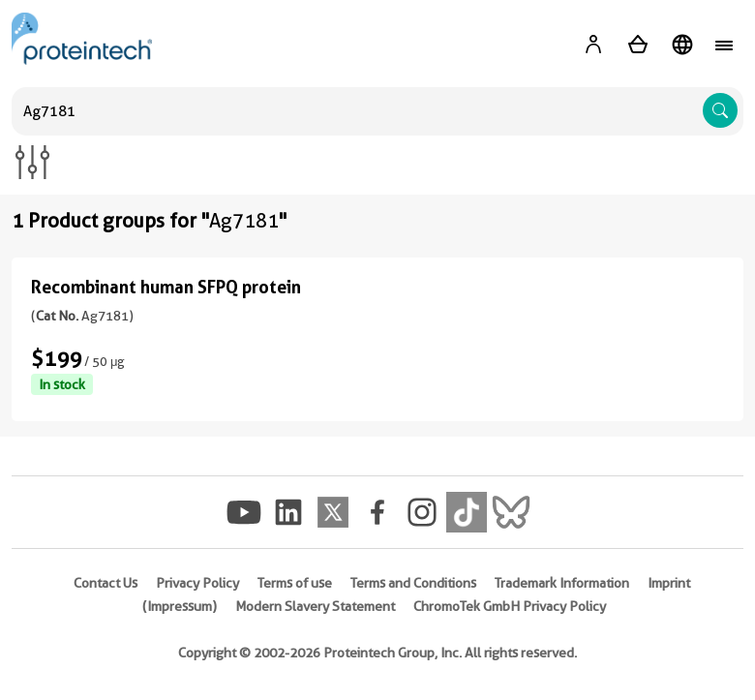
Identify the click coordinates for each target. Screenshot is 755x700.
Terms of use (295, 583)
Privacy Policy (197, 583)
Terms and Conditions (413, 583)
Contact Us (106, 583)
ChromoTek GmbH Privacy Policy (510, 606)
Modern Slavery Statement (315, 606)
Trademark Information (562, 583)
